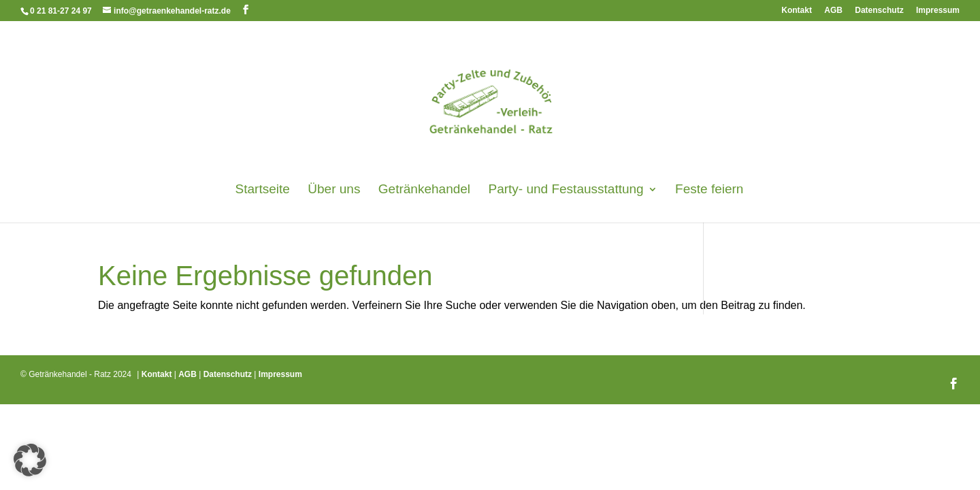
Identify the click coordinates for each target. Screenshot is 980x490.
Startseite (263, 190)
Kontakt (797, 11)
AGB (833, 11)
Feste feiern (709, 190)
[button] (30, 460)
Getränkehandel (424, 190)
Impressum (938, 11)
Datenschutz (879, 11)
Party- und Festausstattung (566, 190)
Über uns (334, 190)
